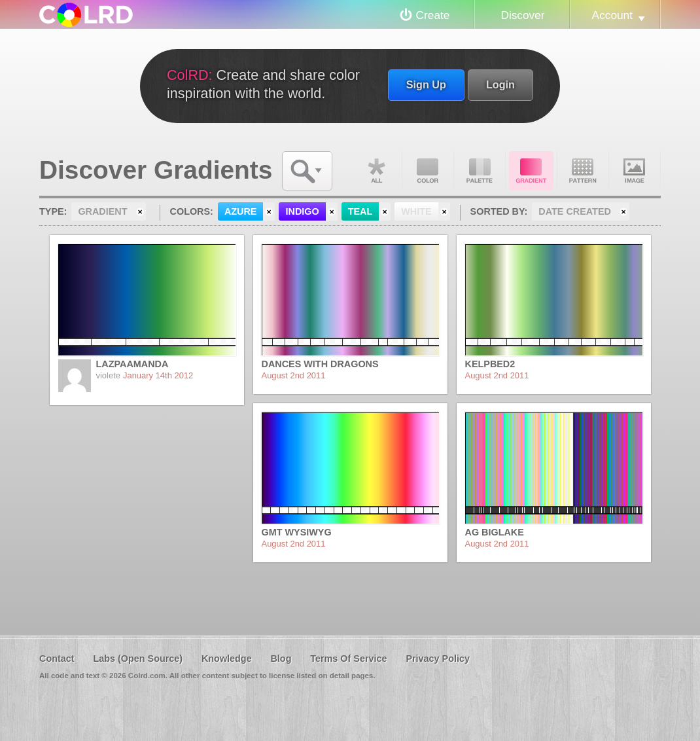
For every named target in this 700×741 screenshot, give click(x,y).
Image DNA (635, 171)
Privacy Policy (438, 659)
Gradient (531, 171)
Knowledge (227, 659)
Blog (281, 659)
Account (612, 15)
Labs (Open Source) (138, 659)
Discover (522, 15)
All (376, 171)
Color (428, 171)
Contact (57, 659)
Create (433, 15)
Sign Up (426, 84)
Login (500, 84)
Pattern (583, 171)
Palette (480, 171)
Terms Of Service (348, 659)
